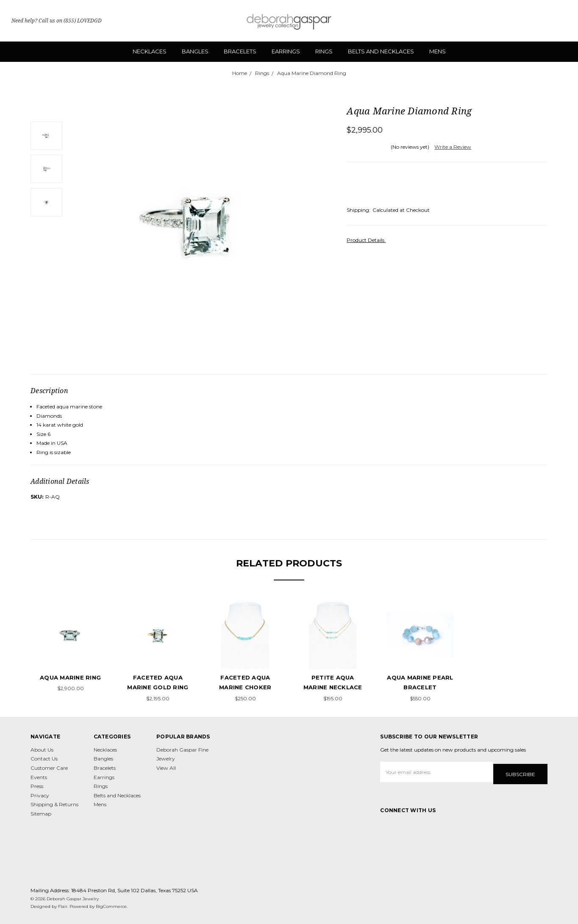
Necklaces (150, 51)
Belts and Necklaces (381, 51)
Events (39, 777)
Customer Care (49, 768)
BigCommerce (111, 905)
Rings (324, 51)
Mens (438, 51)
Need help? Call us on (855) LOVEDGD (57, 21)
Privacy (40, 795)
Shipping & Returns (54, 804)
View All (166, 768)
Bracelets (240, 51)
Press (37, 786)
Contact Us (44, 759)
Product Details (368, 240)
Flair (63, 905)
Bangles (195, 51)
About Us (42, 750)
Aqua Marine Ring (70, 677)
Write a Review (453, 147)
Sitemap (41, 814)
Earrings (286, 51)
